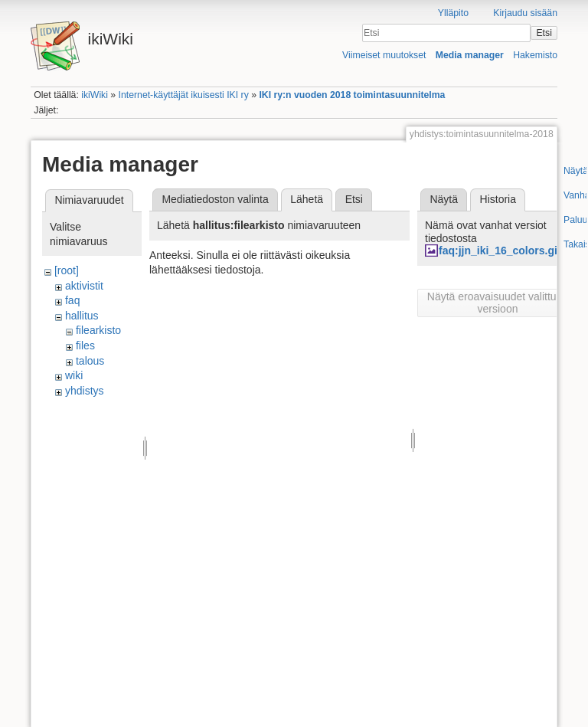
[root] (67, 270)
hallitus (82, 316)
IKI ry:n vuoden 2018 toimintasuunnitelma (352, 95)
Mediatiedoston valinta (215, 199)
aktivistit (84, 286)
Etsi (544, 33)
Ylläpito (453, 13)
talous (90, 361)
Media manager (470, 55)
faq (72, 300)
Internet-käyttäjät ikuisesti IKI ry (184, 95)
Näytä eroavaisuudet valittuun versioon (498, 303)
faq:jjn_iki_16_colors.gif (500, 251)
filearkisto (98, 330)
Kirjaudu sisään (525, 13)
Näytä (444, 199)
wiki (74, 375)
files (85, 345)
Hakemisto (535, 55)
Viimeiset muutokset (384, 55)
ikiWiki (95, 95)
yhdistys (85, 391)
